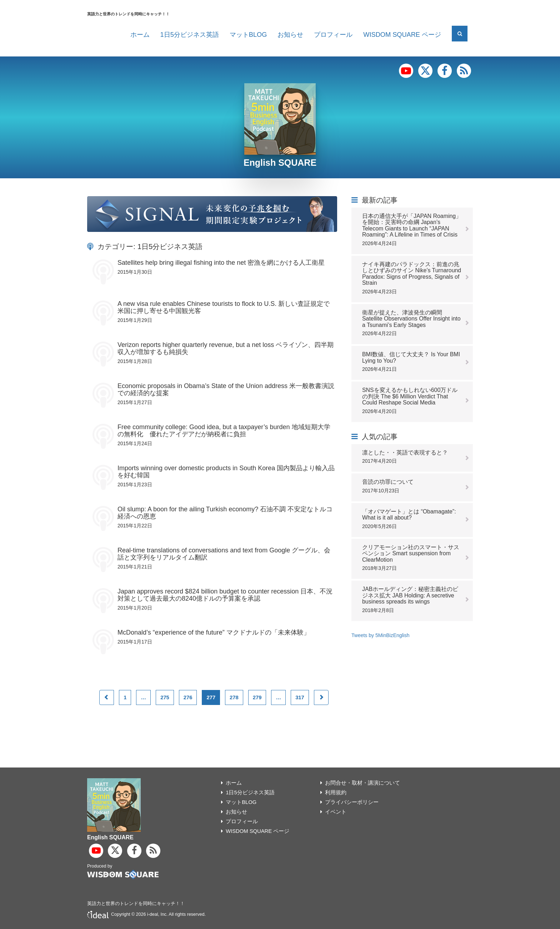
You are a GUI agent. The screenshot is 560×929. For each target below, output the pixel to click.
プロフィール (333, 35)
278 (234, 697)
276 (188, 697)
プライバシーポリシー (352, 802)
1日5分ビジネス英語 (190, 35)
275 (165, 697)
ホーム (140, 35)
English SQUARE (280, 163)
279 (257, 697)
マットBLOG (248, 35)
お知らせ (290, 35)
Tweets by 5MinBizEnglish (381, 635)
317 (300, 697)
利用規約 (336, 793)
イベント (336, 812)
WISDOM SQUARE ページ (402, 35)
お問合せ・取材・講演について (362, 783)
